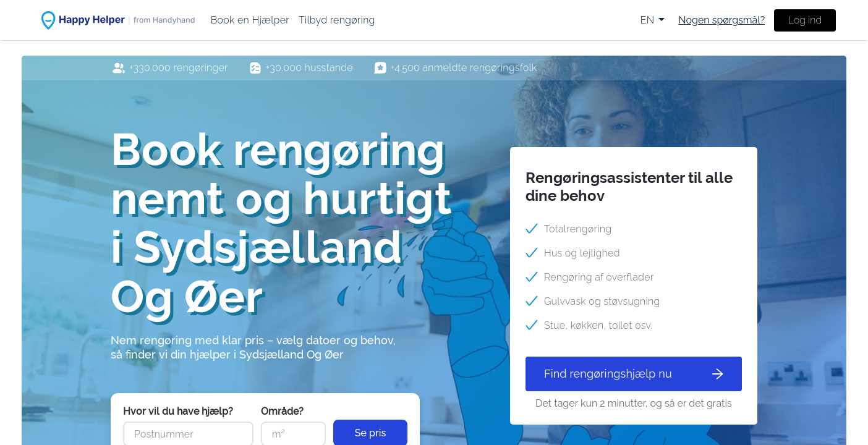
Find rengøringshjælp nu (634, 374)
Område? (282, 411)
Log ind (805, 20)
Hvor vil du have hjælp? (178, 411)
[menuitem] (250, 20)
